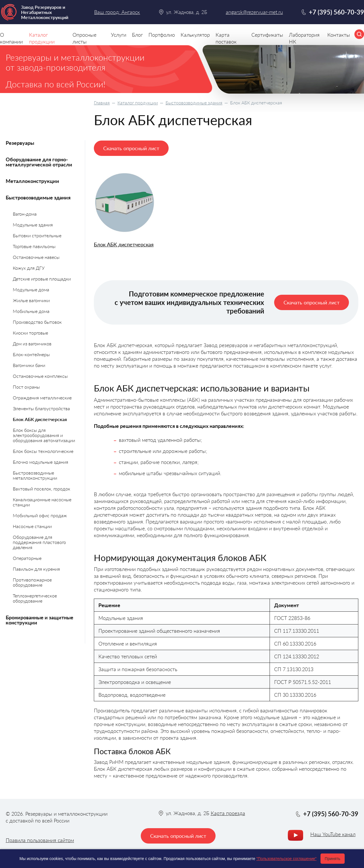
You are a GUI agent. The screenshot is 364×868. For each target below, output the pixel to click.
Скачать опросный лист (131, 148)
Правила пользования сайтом (40, 840)
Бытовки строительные (37, 235)
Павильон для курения (36, 569)
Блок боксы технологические (43, 451)
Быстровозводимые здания (194, 103)
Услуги (119, 35)
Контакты (339, 35)
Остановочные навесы (36, 257)
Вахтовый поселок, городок (42, 489)
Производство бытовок (37, 322)
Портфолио (162, 35)
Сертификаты (267, 35)
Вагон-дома (25, 214)
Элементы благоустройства (41, 408)
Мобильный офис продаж (40, 515)
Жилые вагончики (31, 300)
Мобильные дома (31, 311)
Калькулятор (195, 35)
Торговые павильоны (34, 246)
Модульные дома (31, 289)
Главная (102, 103)
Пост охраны (26, 387)
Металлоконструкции (32, 181)
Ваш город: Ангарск (117, 12)
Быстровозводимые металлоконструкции (35, 475)
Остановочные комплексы (40, 376)
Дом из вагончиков (32, 344)
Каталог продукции (138, 103)
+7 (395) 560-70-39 (336, 12)
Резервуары (20, 143)
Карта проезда (228, 813)
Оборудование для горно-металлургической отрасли (39, 162)
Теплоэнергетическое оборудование (35, 598)
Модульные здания (33, 225)
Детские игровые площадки (42, 279)
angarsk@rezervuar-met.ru (254, 12)
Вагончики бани (29, 365)
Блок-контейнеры (31, 354)
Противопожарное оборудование (32, 582)
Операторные (27, 558)
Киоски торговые (30, 333)
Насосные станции (32, 526)
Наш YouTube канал (333, 834)
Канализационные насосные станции (42, 502)
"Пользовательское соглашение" (286, 859)
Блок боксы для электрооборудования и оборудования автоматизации (44, 435)
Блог (137, 35)
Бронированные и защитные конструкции (40, 620)
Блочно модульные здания (41, 462)
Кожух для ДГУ (29, 268)
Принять (333, 859)
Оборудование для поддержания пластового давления (39, 542)
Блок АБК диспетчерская (124, 245)
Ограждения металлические (42, 398)
